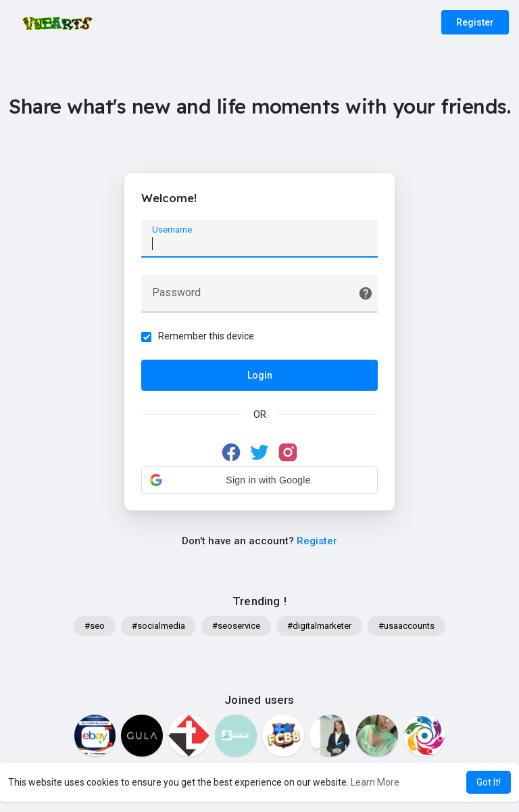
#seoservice (236, 626)
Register (475, 22)
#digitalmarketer (319, 626)
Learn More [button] (375, 782)
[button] (259, 480)
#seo (95, 626)
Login (260, 375)
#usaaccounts (406, 626)
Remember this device (206, 336)
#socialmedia (158, 626)
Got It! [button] (489, 782)
